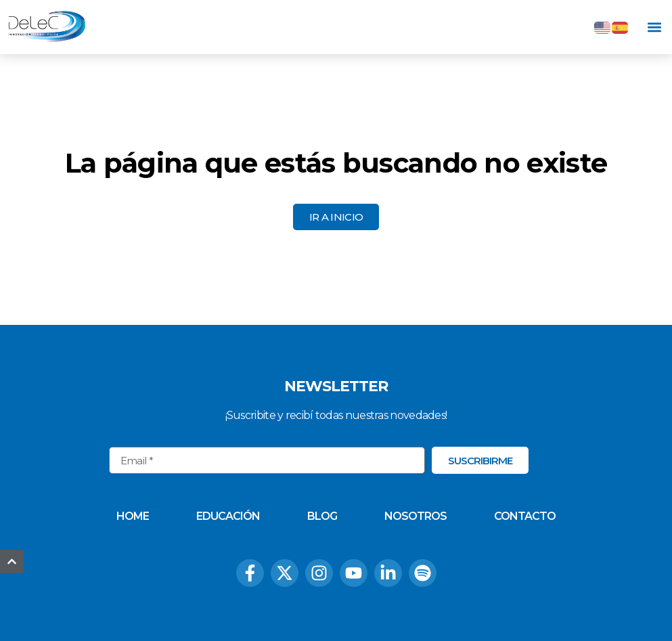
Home (133, 516)
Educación (228, 516)
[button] (654, 27)
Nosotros (416, 516)
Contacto (525, 516)
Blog (322, 516)
